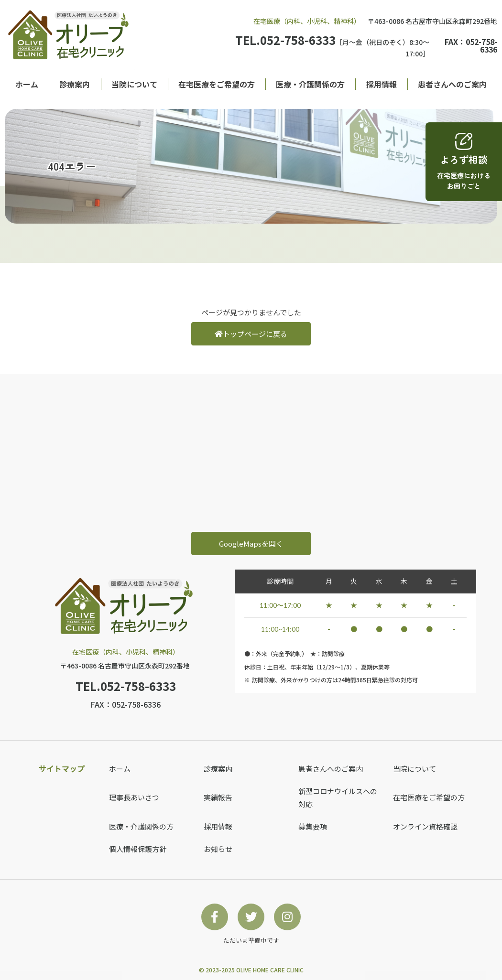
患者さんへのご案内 (452, 84)
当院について (134, 84)
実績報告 (218, 797)
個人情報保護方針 (138, 849)
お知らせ (218, 849)
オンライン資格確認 (425, 826)
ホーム (27, 84)
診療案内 (75, 84)
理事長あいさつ (134, 797)
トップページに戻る (251, 334)
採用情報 (382, 84)
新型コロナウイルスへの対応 (338, 797)
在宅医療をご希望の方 (217, 84)
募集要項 (313, 826)
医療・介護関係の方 (310, 84)
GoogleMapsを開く (251, 544)
